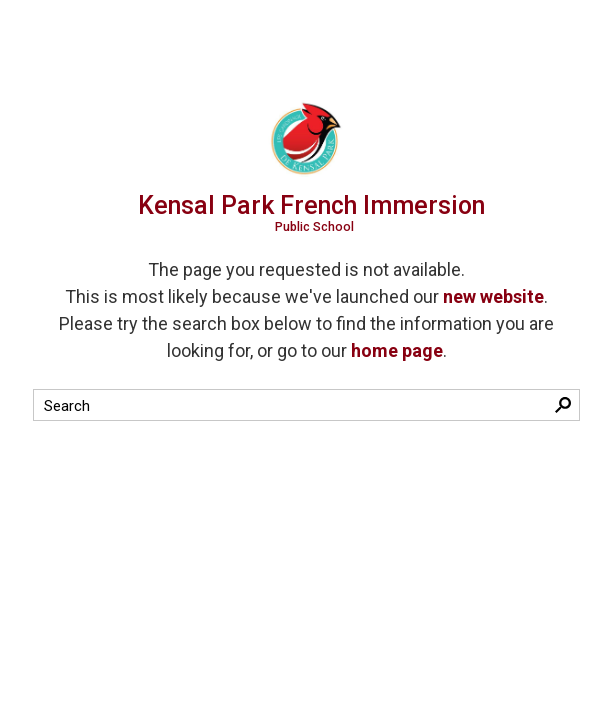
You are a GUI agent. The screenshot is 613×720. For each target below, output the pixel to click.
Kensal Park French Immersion (314, 212)
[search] (288, 405)
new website (493, 296)
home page (397, 350)
